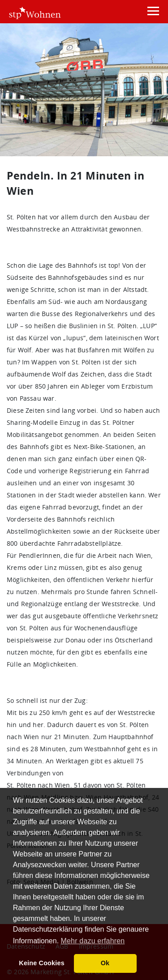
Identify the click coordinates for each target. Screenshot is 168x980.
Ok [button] (105, 963)
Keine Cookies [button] (42, 963)
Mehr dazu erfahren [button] (93, 941)
